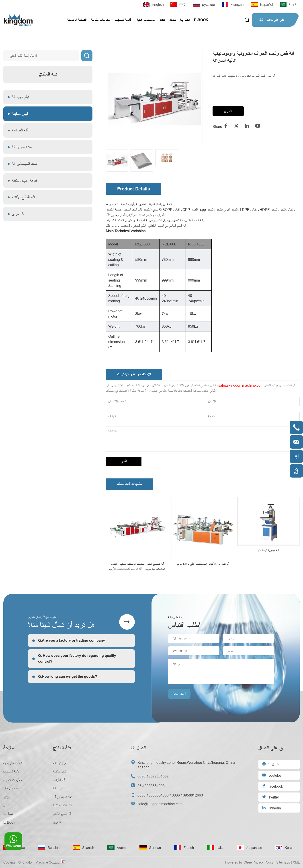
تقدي (124, 461)
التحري (228, 111)
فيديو (162, 20)
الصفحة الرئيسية (77, 20)
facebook (272, 786)
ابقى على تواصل (271, 20)
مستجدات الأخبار (145, 20)
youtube (271, 775)
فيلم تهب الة (20, 97)
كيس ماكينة (20, 114)
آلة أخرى (18, 214)
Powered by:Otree (239, 862)
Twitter (270, 797)
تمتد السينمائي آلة (24, 164)
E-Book (201, 20)
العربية (288, 4)
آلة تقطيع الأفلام (23, 197)
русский (204, 4)
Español (262, 4)
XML (296, 862)
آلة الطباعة (20, 130)
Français (233, 4)
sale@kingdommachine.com (241, 385)
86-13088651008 (151, 786)
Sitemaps (283, 862)
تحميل (172, 20)
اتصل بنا (185, 20)
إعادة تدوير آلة (23, 147)
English (153, 4)
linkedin (271, 808)
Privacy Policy (263, 862)
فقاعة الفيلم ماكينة (25, 181)
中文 (178, 4)
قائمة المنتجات (123, 20)
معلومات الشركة (100, 20)
